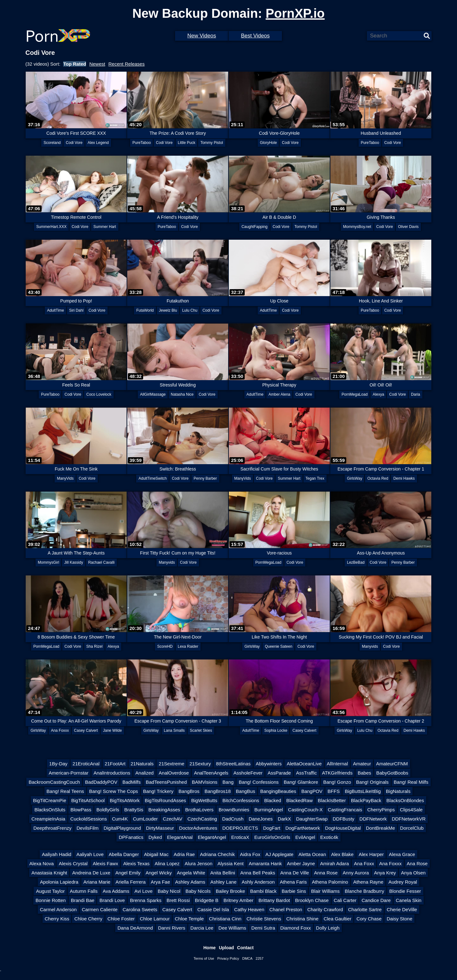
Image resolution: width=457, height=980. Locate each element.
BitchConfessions (241, 800)
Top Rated (75, 64)
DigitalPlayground (122, 828)
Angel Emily (128, 873)
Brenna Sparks (146, 900)
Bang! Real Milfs (411, 782)
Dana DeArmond (135, 928)
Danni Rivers (172, 928)
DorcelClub (412, 828)
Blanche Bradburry (364, 891)
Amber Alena (279, 394)
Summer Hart (105, 227)
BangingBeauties (278, 791)
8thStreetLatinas (233, 764)
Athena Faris (293, 882)
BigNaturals (398, 791)
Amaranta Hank (265, 863)
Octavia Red (378, 478)
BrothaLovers (199, 810)
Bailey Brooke (231, 891)
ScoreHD (165, 646)
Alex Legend (98, 143)
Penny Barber (205, 478)
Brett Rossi (178, 900)
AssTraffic (307, 773)
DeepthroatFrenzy (52, 828)
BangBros (189, 791)
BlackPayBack (366, 800)
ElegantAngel (212, 837)
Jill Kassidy (73, 562)
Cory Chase (369, 919)
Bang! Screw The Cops (114, 791)
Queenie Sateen (278, 646)
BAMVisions (205, 782)
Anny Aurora (356, 873)
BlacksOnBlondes (405, 800)
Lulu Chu (190, 310)
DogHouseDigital (343, 828)
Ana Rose (417, 863)
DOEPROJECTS (240, 828)
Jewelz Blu (168, 310)
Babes (364, 773)
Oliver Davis (408, 227)
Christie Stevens (264, 919)
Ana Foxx (364, 863)
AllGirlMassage (153, 394)
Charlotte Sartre (365, 909)
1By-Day (58, 764)
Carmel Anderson (58, 909)
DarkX (284, 819)
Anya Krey (385, 873)
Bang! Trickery (158, 791)
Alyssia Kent (231, 863)
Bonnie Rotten (51, 900)
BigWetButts (204, 800)
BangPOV (312, 791)
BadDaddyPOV (101, 782)
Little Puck (186, 143)
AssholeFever (248, 773)
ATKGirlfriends (337, 773)
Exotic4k (329, 837)
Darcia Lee (202, 928)
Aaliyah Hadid (57, 854)
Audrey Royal (403, 882)
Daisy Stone (399, 919)
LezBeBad (356, 562)
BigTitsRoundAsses (165, 800)
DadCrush (233, 819)
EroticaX (240, 837)
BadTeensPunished (166, 782)
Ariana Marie (97, 882)
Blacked (273, 800)
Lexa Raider (188, 646)
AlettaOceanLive (304, 764)
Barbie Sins (294, 891)
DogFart (272, 828)
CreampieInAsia (48, 819)
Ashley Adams (190, 882)
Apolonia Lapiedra (59, 882)
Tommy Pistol (212, 143)
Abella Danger (124, 854)
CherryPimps (381, 810)
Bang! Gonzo (337, 782)
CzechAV (172, 819)
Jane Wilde (112, 730)
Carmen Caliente (100, 909)
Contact (245, 948)
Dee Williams (232, 928)
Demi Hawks (404, 478)
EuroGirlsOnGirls (272, 837)
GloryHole (268, 143)
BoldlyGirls (108, 810)
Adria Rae (184, 854)
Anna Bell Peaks (258, 873)
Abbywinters (269, 764)
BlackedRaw (299, 800)
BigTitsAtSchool (88, 800)
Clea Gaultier (338, 919)
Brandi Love (112, 900)
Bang (228, 782)
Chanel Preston (286, 909)
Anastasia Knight (49, 873)
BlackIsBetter (332, 800)
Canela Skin (409, 900)
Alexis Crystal (73, 863)
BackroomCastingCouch (54, 782)
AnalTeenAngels (211, 773)
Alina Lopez (167, 863)
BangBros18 (218, 791)
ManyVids (65, 478)
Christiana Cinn (225, 919)
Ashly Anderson (258, 882)
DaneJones (261, 819)
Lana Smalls (174, 730)
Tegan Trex (315, 478)
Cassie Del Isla (213, 909)
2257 (260, 958)
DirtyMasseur (160, 828)
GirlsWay (354, 478)
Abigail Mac (156, 854)
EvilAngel (305, 837)
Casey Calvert (86, 730)
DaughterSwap (312, 819)
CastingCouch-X (305, 810)
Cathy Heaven (249, 909)
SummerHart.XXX (51, 227)
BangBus (245, 791)
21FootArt (115, 764)
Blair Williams (325, 891)
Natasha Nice (182, 394)
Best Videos (255, 36)
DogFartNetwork (303, 828)
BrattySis (134, 810)
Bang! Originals (372, 782)
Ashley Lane (224, 882)
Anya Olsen (414, 873)
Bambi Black (263, 891)
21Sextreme (172, 764)
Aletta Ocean (312, 854)
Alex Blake (342, 854)
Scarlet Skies (201, 730)
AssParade (279, 773)
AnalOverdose (174, 773)
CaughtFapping (255, 227)
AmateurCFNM (392, 764)
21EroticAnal (86, 764)
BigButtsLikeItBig (363, 791)
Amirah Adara (334, 863)
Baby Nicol (169, 891)
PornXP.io (295, 13)
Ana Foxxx (60, 730)
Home (210, 948)
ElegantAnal (180, 837)
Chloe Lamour (155, 919)
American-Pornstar (69, 773)
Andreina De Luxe (91, 873)
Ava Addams (116, 891)
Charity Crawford (325, 909)
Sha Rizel (94, 646)
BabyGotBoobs (392, 773)
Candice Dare (376, 900)
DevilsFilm (87, 828)
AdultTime (56, 310)
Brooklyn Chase (312, 900)
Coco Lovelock (99, 394)
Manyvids (167, 562)
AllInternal (338, 764)
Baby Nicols (198, 891)
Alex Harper (371, 854)
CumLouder (145, 819)
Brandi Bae (83, 900)
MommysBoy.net (357, 227)
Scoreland (52, 143)
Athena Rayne (368, 882)
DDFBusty (343, 819)
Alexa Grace (402, 854)
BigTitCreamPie (50, 800)
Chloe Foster (121, 919)
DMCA (247, 958)
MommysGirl (48, 562)
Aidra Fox (250, 854)
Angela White (191, 873)
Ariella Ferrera (131, 882)
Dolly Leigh (328, 928)
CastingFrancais (345, 810)
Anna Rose (326, 873)
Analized (145, 773)
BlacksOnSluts (50, 810)
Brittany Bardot (274, 900)
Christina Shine (302, 919)
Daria (416, 394)
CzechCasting (202, 819)
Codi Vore (74, 143)
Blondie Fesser (405, 891)
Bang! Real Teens (65, 791)
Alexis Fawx (105, 863)
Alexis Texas (136, 863)
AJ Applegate (279, 854)
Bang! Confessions (259, 782)
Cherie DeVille (402, 909)
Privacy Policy (228, 958)
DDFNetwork (373, 819)
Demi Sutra (263, 928)
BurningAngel (269, 810)
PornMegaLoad (354, 394)
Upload (226, 948)
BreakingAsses (164, 810)
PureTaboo (142, 143)
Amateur (362, 764)
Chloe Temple (189, 919)
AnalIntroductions (112, 773)
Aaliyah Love (90, 854)
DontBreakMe (381, 828)
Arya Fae (160, 882)
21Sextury (200, 764)
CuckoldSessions (89, 819)
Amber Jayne (301, 863)
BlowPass (81, 810)
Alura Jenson (199, 863)
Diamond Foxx (296, 928)
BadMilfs (132, 782)
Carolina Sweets (140, 909)
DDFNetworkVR (409, 819)
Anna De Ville (295, 873)
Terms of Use (204, 958)
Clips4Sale (411, 810)
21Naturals (142, 764)
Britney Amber (238, 900)
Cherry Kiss (57, 919)
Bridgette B (207, 900)
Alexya (378, 394)
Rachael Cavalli (101, 562)
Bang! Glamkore (301, 782)
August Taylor (50, 891)
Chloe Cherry (88, 919)
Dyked (155, 837)
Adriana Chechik (217, 854)
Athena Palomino (330, 882)
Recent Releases (126, 64)
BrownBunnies (234, 810)
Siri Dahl (76, 310)
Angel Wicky (159, 873)
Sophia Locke (276, 730)
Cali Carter (345, 900)
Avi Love (143, 891)
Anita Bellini (223, 873)
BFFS (334, 791)
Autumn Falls (84, 891)
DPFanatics (131, 837)
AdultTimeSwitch (152, 478)
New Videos (202, 36)
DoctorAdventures (198, 828)
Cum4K (120, 819)
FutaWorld (145, 310)
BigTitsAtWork (125, 800)
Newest (97, 64)
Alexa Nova (42, 863)
